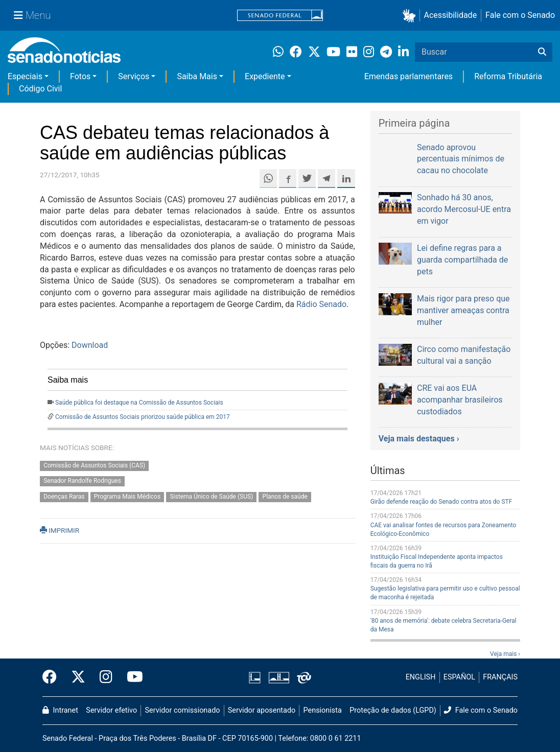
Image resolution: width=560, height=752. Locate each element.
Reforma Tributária (508, 76)
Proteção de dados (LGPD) (393, 710)
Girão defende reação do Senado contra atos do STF (441, 502)
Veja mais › (505, 654)
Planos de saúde (285, 497)
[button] (411, 16)
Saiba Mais (197, 76)
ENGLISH (421, 677)
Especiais (25, 76)
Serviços (134, 76)
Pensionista (323, 710)
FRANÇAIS (500, 677)
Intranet (60, 710)
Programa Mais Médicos (127, 497)
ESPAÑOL (459, 677)
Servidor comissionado (183, 710)
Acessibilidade (451, 15)
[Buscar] (542, 52)
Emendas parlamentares (409, 76)
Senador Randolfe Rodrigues (82, 481)
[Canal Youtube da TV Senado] (131, 677)
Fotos (80, 76)
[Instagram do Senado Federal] (106, 677)
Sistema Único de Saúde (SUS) (211, 497)
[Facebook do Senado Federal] (53, 677)
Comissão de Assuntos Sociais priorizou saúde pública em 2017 (143, 417)
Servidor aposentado (262, 710)
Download (90, 345)
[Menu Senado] (32, 15)
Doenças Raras (64, 497)
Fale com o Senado (520, 15)
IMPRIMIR (60, 530)
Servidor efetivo (111, 710)
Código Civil (40, 89)
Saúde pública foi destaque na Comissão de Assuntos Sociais (139, 403)
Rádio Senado (321, 304)
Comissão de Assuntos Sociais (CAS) (94, 465)
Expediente (265, 76)
